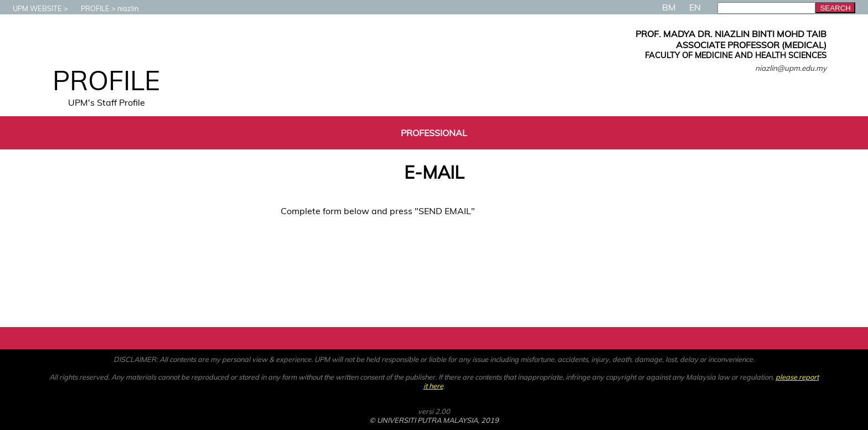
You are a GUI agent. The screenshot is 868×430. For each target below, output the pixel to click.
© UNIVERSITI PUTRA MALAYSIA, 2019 (434, 420)
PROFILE (90, 8)
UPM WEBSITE (32, 8)
